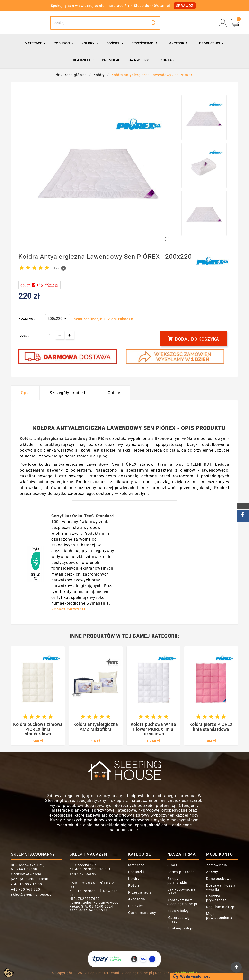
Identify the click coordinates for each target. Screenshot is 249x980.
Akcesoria (137, 899)
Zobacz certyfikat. (69, 609)
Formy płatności (181, 872)
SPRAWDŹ (185, 6)
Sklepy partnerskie (177, 881)
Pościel (134, 885)
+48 (26, 889)
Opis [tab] (25, 393)
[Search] (99, 23)
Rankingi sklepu (181, 928)
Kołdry (134, 879)
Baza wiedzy (178, 911)
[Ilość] (50, 335)
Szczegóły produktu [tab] (69, 393)
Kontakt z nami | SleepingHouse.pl (182, 902)
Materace (136, 865)
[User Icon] (223, 23)
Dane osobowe (219, 879)
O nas (172, 865)
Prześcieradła (140, 892)
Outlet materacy (142, 913)
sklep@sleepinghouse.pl (32, 894)
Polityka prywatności (217, 898)
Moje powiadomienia (219, 916)
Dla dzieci (136, 906)
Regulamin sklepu (221, 907)
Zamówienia (217, 865)
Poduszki (136, 872)
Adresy (212, 872)
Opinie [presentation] (114, 393)
